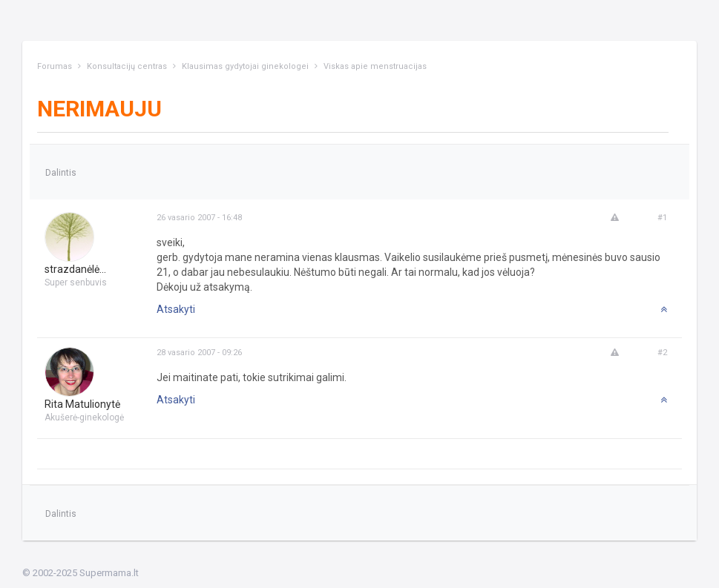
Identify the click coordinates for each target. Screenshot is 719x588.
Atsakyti (176, 309)
